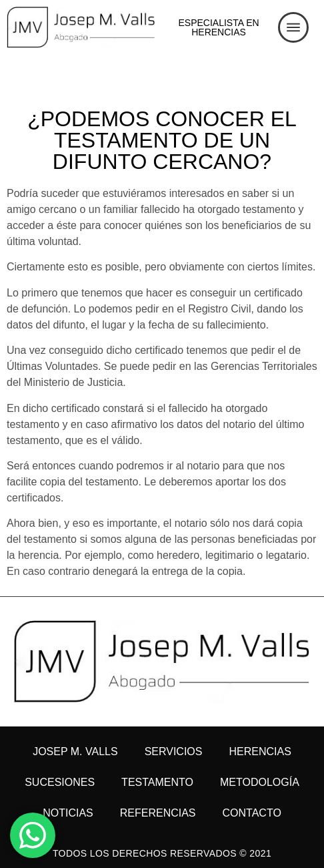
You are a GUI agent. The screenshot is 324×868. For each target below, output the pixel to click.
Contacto (252, 813)
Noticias (68, 813)
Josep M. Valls (75, 751)
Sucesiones (60, 782)
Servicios (174, 751)
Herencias (260, 751)
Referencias (158, 813)
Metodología (260, 782)
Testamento (157, 782)
